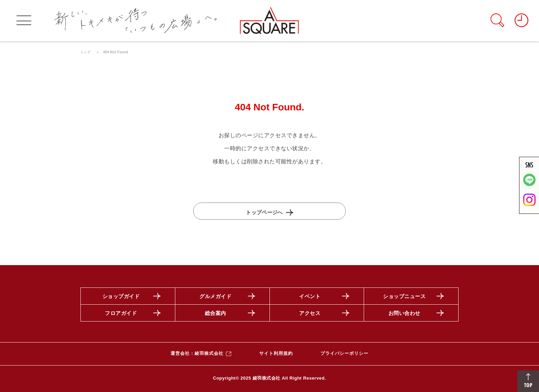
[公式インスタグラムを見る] (529, 205)
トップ (86, 52)
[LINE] (529, 185)
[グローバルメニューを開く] (24, 21)
